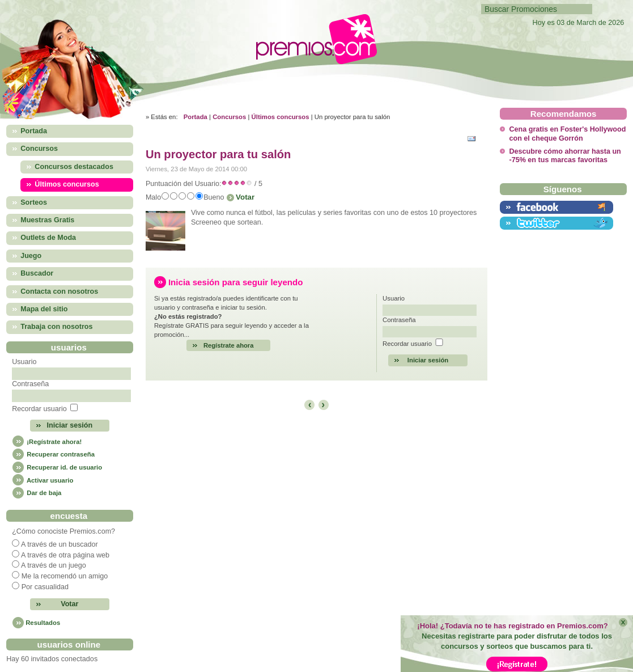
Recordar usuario (39, 409)
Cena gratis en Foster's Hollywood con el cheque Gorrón (567, 134)
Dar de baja (37, 493)
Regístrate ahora (229, 345)
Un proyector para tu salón (218, 154)
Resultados (43, 623)
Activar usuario (43, 480)
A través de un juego (54, 565)
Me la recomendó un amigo (65, 576)
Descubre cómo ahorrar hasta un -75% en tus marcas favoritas (565, 156)
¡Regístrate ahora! (47, 442)
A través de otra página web (65, 555)
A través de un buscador (60, 544)
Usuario (24, 362)
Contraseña (30, 384)
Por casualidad (45, 587)
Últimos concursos (281, 117)
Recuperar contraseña (53, 454)
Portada (196, 117)
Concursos (229, 117)
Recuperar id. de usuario (57, 467)
